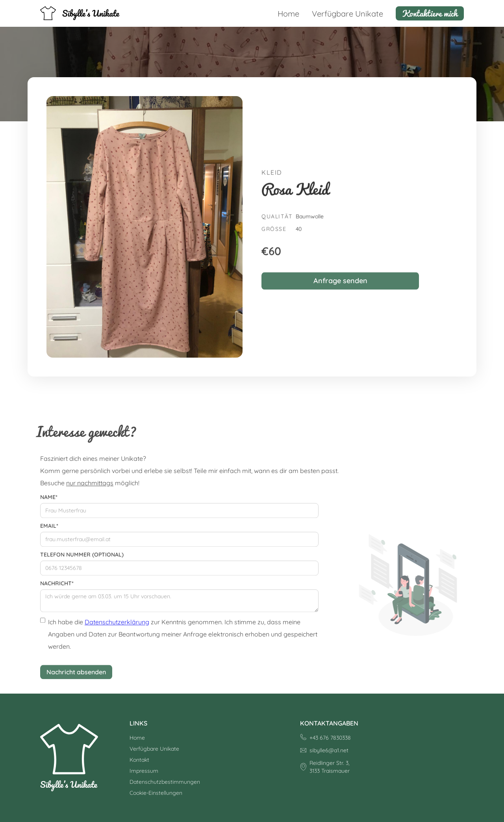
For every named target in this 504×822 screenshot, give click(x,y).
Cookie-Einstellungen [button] (156, 793)
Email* (49, 531)
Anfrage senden (340, 285)
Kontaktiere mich (430, 13)
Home (288, 14)
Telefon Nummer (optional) (82, 559)
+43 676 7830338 (330, 738)
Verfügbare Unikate (347, 14)
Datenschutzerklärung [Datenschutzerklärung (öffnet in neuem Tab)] (117, 627)
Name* (49, 502)
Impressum (144, 771)
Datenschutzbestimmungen (165, 782)
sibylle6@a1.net (329, 750)
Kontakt (139, 760)
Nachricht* (57, 588)
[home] (80, 13)
